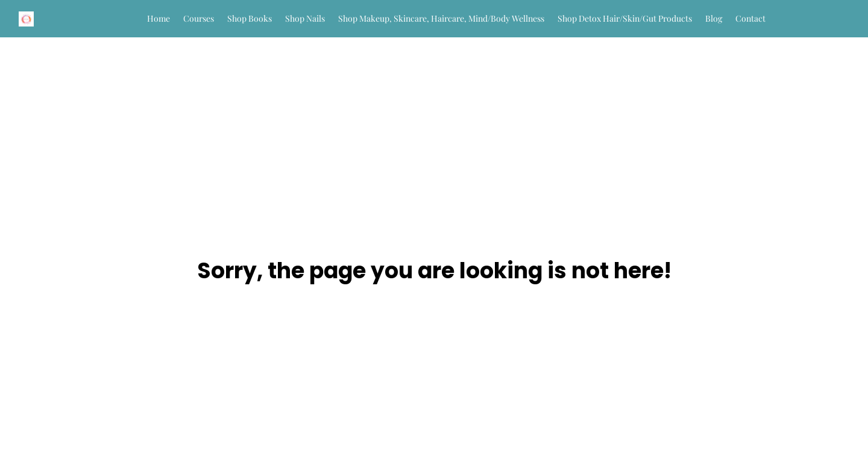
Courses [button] (199, 18)
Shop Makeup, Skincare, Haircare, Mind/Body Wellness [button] (441, 18)
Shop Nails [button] (305, 18)
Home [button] (159, 18)
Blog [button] (714, 18)
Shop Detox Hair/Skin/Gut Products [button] (625, 18)
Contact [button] (750, 18)
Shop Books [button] (250, 18)
